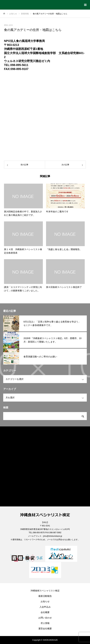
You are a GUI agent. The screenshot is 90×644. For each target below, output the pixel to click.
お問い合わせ (45, 618)
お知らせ (45, 601)
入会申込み (45, 607)
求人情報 (45, 623)
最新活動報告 (45, 596)
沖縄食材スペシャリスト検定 (45, 591)
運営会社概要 (45, 629)
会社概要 (45, 612)
